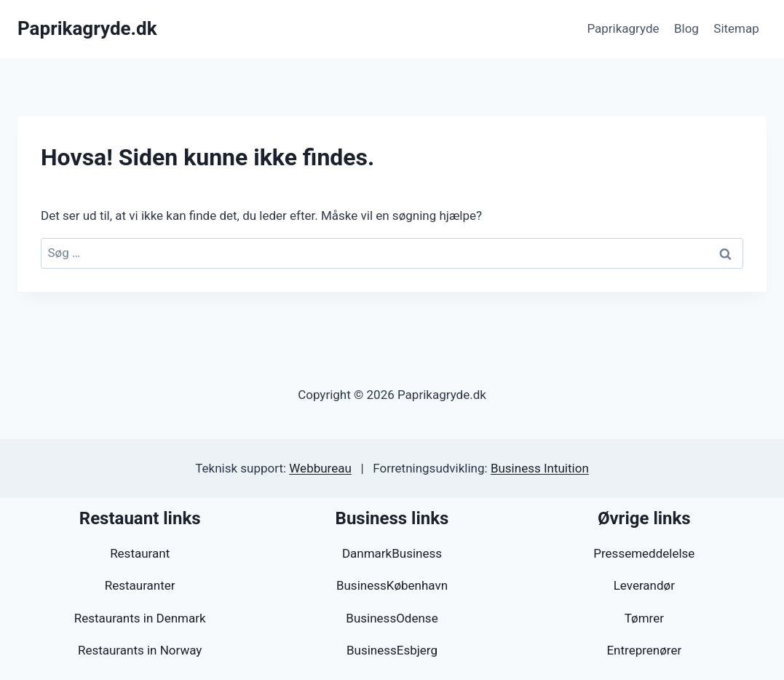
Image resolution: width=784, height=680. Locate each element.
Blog (686, 28)
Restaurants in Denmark (140, 618)
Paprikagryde (623, 28)
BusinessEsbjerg (392, 650)
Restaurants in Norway (140, 650)
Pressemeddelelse (644, 553)
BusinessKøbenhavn (392, 585)
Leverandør (644, 585)
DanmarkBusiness (392, 553)
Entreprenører (644, 650)
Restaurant (140, 553)
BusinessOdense (392, 618)
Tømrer (644, 618)
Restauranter (140, 585)
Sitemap (736, 28)
